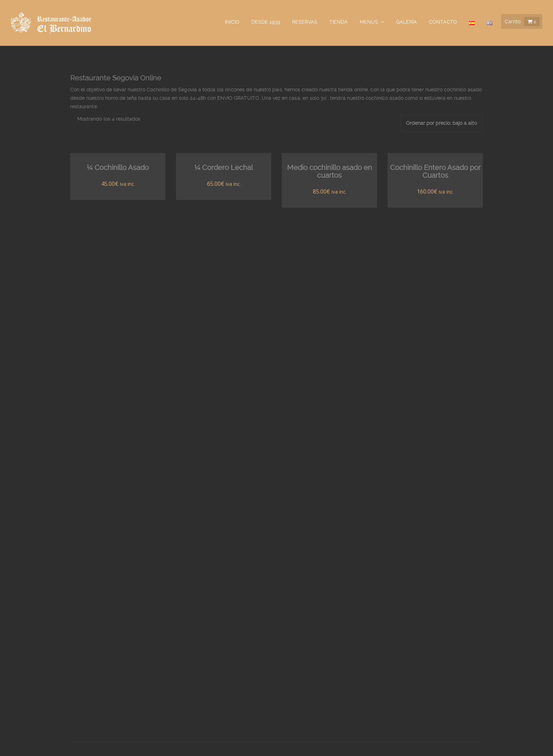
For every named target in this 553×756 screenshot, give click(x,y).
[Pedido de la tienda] (442, 123)
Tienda (339, 22)
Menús (369, 22)
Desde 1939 (266, 22)
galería (406, 22)
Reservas (305, 22)
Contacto (443, 22)
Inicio (232, 22)
